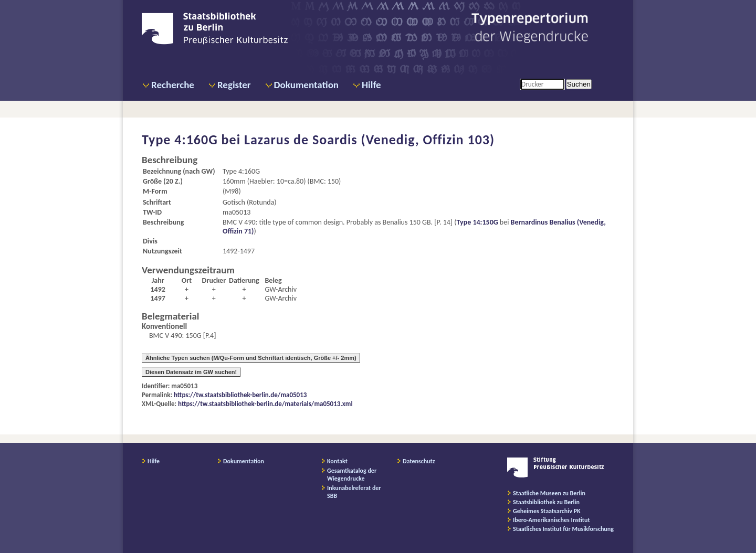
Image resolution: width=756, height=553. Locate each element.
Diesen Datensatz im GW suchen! (191, 372)
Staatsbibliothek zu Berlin (546, 502)
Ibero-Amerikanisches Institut (552, 520)
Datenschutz (419, 461)
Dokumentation (306, 85)
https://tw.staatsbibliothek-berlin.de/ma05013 (240, 395)
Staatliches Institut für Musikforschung (563, 529)
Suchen (579, 84)
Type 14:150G (477, 222)
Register (234, 85)
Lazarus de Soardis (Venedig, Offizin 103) (369, 140)
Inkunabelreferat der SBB (354, 492)
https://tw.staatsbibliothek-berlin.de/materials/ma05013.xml (265, 404)
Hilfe (371, 85)
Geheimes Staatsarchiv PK (547, 511)
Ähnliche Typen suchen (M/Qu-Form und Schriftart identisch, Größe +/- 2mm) (251, 358)
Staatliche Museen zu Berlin (549, 493)
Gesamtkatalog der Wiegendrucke (352, 475)
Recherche (173, 85)
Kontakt (337, 461)
